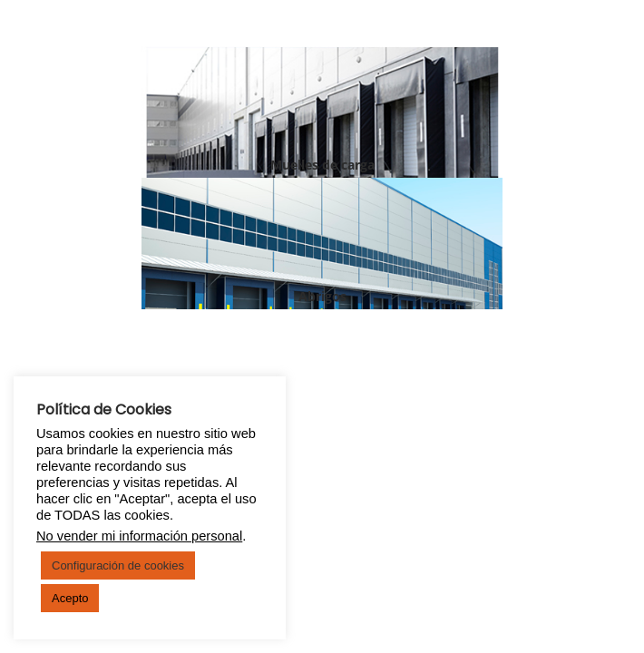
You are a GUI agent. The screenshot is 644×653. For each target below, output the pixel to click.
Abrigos (322, 296)
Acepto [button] (70, 598)
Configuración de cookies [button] (118, 565)
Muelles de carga (322, 165)
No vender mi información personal (139, 536)
